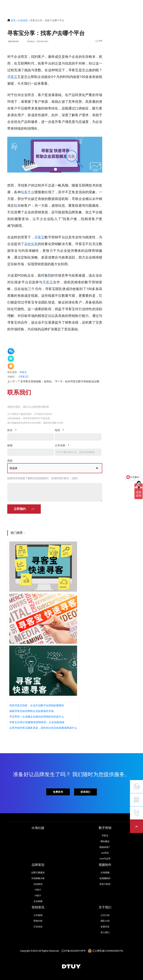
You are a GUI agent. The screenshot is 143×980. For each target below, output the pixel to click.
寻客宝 (23, 372)
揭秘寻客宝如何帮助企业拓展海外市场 (31, 711)
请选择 (13, 468)
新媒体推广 (105, 847)
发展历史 (105, 927)
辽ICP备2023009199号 (73, 951)
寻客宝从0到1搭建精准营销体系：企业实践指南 (37, 722)
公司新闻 (38, 915)
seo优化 (105, 853)
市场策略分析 (38, 878)
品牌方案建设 (38, 873)
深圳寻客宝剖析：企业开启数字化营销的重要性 (37, 705)
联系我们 (85, 792)
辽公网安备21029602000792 (108, 951)
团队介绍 (105, 921)
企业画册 (38, 901)
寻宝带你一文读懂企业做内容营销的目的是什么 (37, 717)
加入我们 (105, 932)
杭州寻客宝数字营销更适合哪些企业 (86, 381)
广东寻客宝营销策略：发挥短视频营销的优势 (44, 381)
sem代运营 (105, 859)
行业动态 (23, 20)
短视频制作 (105, 878)
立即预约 (20, 509)
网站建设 (105, 841)
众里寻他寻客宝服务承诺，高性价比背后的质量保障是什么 (43, 728)
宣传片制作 (105, 884)
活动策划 (38, 884)
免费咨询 (58, 792)
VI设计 (38, 890)
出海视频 (105, 873)
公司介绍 (105, 915)
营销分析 (38, 921)
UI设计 (38, 896)
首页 (13, 20)
